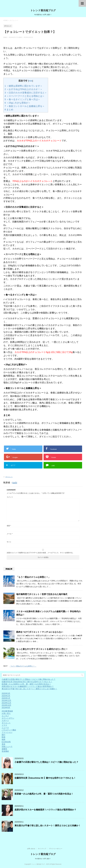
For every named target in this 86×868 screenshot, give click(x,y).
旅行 (3, 735)
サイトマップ (42, 849)
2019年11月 (6, 703)
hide (30, 81)
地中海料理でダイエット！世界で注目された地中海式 (42, 594)
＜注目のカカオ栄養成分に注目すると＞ (26, 93)
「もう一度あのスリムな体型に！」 (33, 577)
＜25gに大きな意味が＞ (17, 103)
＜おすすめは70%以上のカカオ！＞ (23, 89)
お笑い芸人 (6, 713)
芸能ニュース (7, 747)
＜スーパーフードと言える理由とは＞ (25, 96)
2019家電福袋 (7, 711)
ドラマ (4, 725)
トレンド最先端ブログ (43, 10)
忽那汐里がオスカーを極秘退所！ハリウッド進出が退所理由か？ (28, 686)
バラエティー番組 (9, 730)
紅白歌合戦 (6, 742)
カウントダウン (8, 718)
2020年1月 (6, 698)
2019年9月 (6, 708)
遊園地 (4, 749)
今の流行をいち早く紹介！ (43, 859)
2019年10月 (6, 705)
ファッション (7, 732)
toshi (15, 483)
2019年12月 (6, 700)
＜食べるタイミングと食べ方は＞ (22, 99)
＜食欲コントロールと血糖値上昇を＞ (25, 106)
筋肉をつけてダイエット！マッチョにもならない (40, 632)
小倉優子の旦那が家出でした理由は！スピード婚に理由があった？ (29, 679)
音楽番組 (5, 751)
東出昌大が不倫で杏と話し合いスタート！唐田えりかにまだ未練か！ (29, 689)
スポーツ (5, 721)
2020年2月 (6, 696)
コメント (10, 497)
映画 (3, 737)
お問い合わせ (31, 849)
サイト (9, 542)
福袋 (3, 739)
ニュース (5, 728)
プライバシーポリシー (56, 849)
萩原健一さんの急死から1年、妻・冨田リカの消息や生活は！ (26, 684)
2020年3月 (6, 693)
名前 (9, 526)
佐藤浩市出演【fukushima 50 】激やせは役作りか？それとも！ (27, 682)
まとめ (9, 109)
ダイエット (9, 477)
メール (10, 534)
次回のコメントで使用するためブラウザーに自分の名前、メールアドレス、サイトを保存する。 (40, 553)
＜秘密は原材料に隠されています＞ (23, 86)
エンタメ (5, 716)
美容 (3, 744)
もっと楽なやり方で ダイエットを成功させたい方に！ (42, 649)
